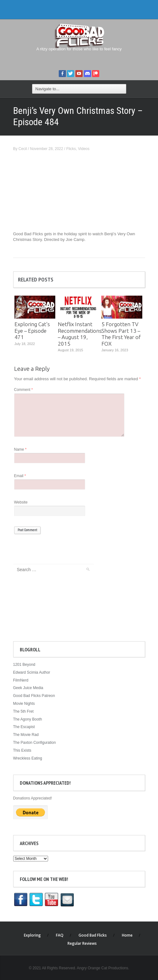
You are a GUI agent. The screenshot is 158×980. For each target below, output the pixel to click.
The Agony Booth (28, 719)
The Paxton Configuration (35, 743)
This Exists (22, 750)
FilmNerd (21, 680)
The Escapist (24, 727)
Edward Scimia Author (32, 672)
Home (127, 935)
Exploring (32, 935)
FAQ (60, 935)
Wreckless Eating (28, 758)
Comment (24, 390)
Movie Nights (24, 704)
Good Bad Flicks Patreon (34, 696)
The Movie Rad (26, 735)
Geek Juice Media (28, 688)
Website (21, 502)
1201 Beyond (24, 665)
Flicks (71, 149)
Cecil (23, 149)
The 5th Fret (23, 711)
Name (20, 449)
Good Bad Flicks (93, 935)
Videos (84, 149)
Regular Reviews (82, 943)
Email (20, 476)
